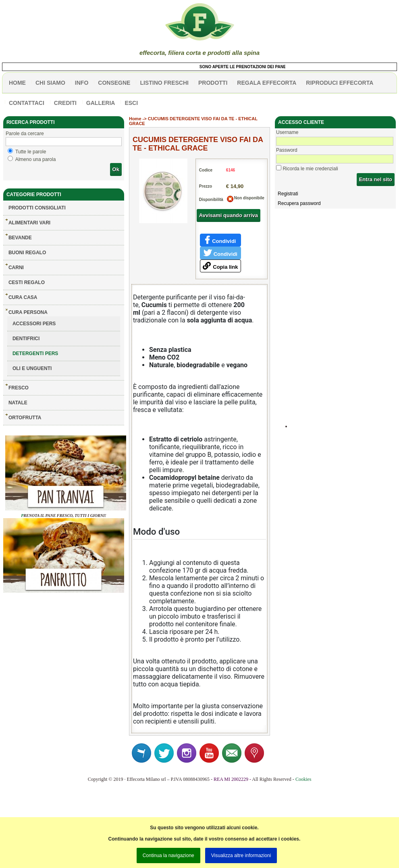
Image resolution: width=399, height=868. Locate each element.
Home (135, 119)
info (82, 83)
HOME (17, 83)
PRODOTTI (213, 83)
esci (131, 103)
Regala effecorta (267, 83)
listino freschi (164, 83)
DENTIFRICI (26, 339)
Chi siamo (50, 83)
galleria (101, 103)
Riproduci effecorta (340, 83)
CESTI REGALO (27, 282)
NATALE (18, 403)
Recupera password (299, 203)
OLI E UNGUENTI (32, 368)
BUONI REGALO (27, 253)
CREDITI (65, 103)
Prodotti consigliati (37, 208)
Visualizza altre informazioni (241, 855)
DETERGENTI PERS (35, 353)
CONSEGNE (114, 83)
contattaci (27, 103)
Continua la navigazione (168, 855)
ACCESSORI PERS (34, 324)
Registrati (288, 194)
